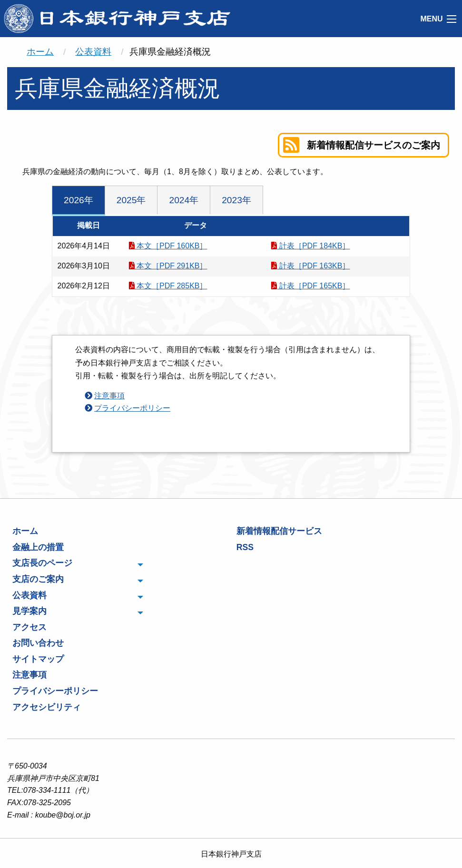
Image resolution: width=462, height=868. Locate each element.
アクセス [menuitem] (29, 627)
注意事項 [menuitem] (29, 675)
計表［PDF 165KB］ (310, 286)
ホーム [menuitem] (25, 531)
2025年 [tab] (131, 200)
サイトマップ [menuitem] (38, 659)
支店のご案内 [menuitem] (38, 579)
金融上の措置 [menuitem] (38, 547)
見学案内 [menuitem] (29, 611)
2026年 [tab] (79, 200)
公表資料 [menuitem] (29, 595)
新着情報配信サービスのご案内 (362, 145)
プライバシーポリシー (132, 408)
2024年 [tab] (184, 200)
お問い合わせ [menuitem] (38, 643)
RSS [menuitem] (245, 547)
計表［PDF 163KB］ (310, 266)
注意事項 (109, 396)
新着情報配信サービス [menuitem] (279, 531)
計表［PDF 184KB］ (310, 246)
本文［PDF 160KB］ (168, 246)
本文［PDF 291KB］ (168, 266)
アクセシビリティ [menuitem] (47, 707)
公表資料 (93, 52)
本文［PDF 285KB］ (168, 286)
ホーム (40, 52)
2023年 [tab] (236, 200)
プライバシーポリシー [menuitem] (55, 691)
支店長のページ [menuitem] (42, 563)
